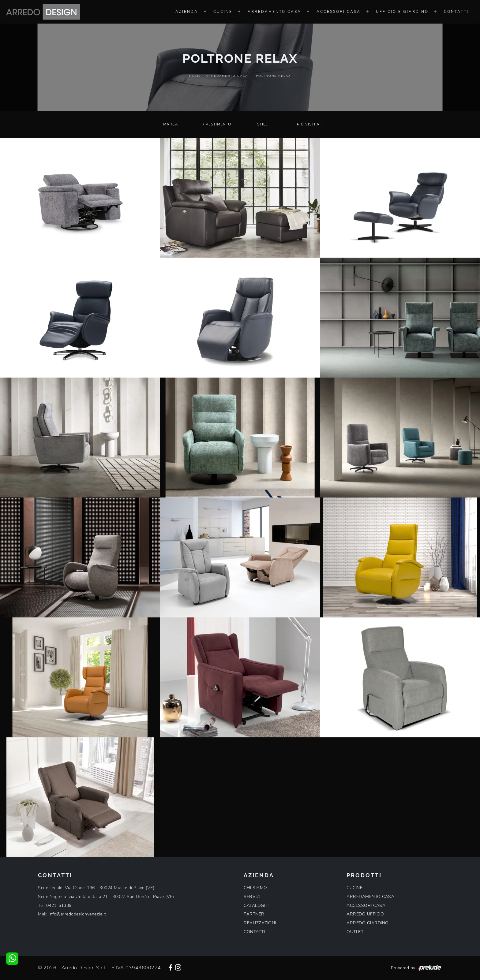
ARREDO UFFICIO (365, 914)
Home (195, 76)
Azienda (187, 12)
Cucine (223, 12)
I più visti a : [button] (308, 124)
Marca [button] (171, 124)
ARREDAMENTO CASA (370, 897)
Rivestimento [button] (216, 124)
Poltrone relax (273, 76)
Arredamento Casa (274, 12)
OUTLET (355, 932)
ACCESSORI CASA (366, 905)
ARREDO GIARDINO (368, 923)
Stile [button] (262, 124)
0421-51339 (59, 905)
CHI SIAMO (255, 888)
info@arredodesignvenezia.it (77, 914)
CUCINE (354, 888)
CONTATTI (254, 932)
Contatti (456, 12)
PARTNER (254, 914)
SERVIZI (252, 897)
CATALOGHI (256, 905)
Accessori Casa (339, 12)
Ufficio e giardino (402, 12)
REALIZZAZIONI (260, 923)
